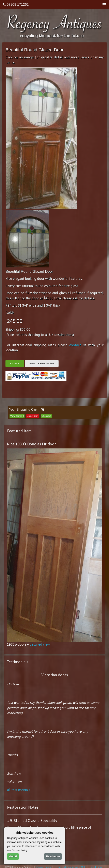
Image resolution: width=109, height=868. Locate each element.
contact (75, 345)
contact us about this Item (42, 363)
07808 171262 (16, 5)
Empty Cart (33, 416)
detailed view (40, 644)
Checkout (46, 416)
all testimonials (19, 790)
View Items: (17, 416)
